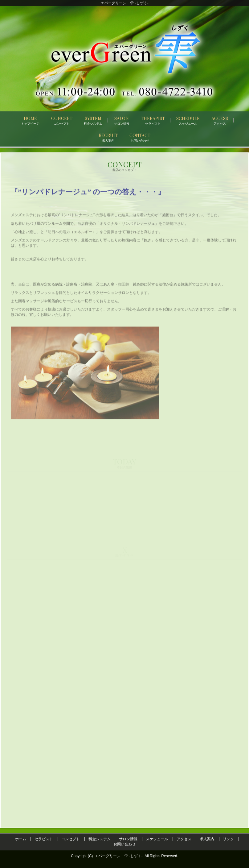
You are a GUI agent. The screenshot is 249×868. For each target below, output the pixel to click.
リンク (228, 839)
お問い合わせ (124, 844)
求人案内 (207, 839)
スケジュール (157, 839)
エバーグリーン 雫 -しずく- (118, 856)
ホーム (21, 839)
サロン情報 (128, 839)
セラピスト (44, 839)
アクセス (184, 839)
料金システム (100, 839)
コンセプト (71, 839)
